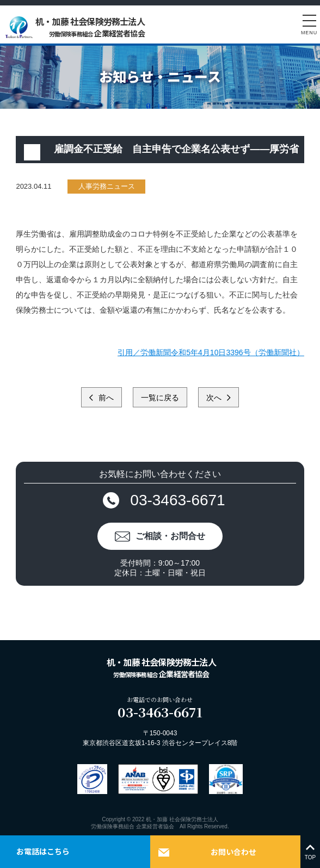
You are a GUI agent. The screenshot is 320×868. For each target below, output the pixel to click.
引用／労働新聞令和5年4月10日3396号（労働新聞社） (211, 352)
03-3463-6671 (177, 500)
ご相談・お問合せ (170, 536)
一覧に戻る (160, 398)
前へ (105, 398)
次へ (215, 398)
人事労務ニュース (107, 186)
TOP (310, 852)
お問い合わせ (233, 852)
